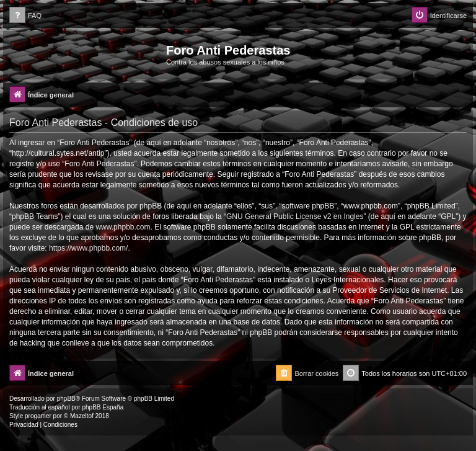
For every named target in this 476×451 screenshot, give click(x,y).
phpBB (66, 399)
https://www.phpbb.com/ (88, 248)
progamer (38, 416)
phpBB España (103, 407)
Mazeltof (82, 416)
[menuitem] (25, 16)
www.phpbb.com (123, 227)
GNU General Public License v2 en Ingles (295, 217)
